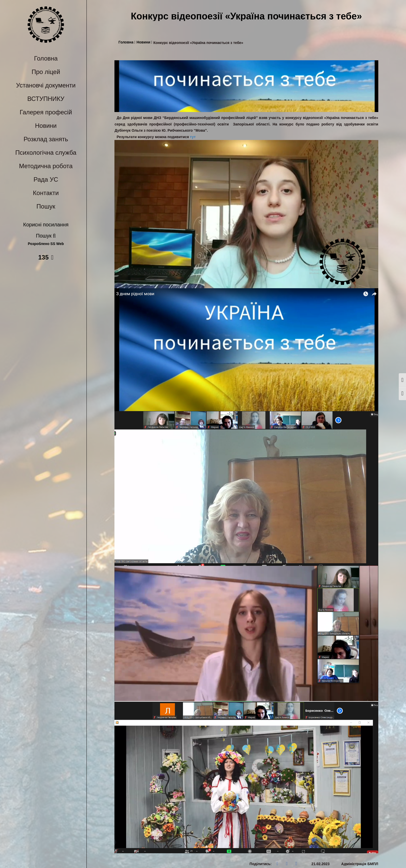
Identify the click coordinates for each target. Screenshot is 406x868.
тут (193, 137)
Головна (46, 58)
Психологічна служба (46, 153)
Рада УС (46, 179)
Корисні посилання (46, 225)
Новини (46, 126)
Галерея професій (46, 112)
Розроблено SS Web (46, 244)
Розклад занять (46, 139)
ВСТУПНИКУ (46, 99)
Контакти (46, 193)
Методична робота (46, 166)
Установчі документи (46, 85)
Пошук (46, 206)
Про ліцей (46, 72)
